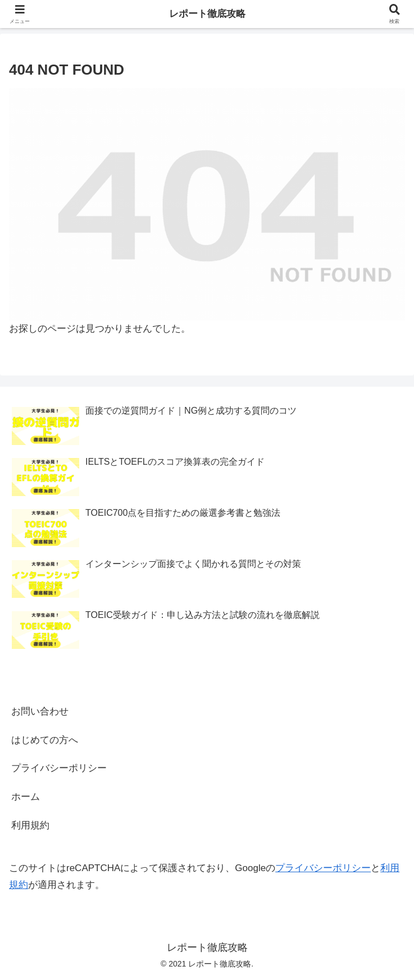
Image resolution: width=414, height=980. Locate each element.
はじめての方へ (45, 740)
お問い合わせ (40, 711)
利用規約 (30, 825)
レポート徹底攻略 (207, 14)
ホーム (26, 797)
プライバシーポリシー (59, 768)
